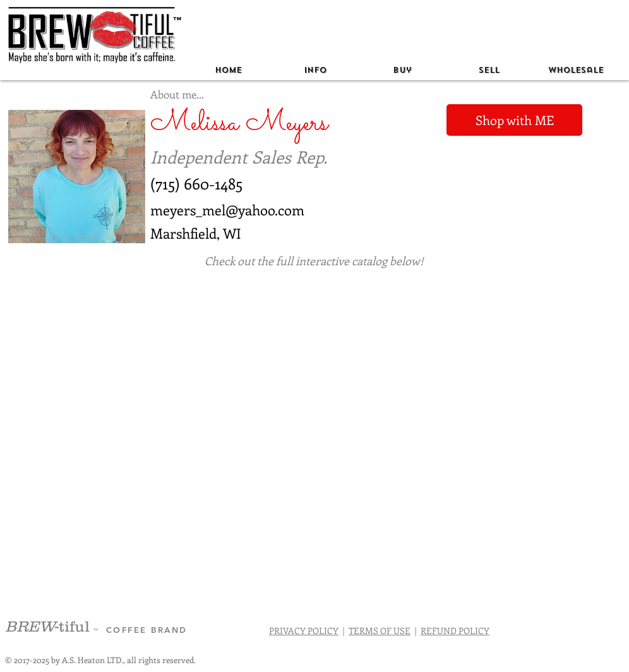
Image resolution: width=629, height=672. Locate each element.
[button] (315, 70)
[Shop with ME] (514, 120)
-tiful (49, 626)
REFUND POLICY (455, 631)
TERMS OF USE (380, 631)
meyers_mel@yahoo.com (227, 210)
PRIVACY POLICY (304, 631)
